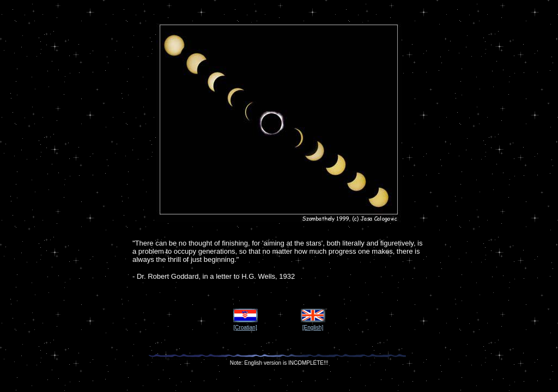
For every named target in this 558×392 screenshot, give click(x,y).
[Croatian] (245, 327)
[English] (313, 327)
